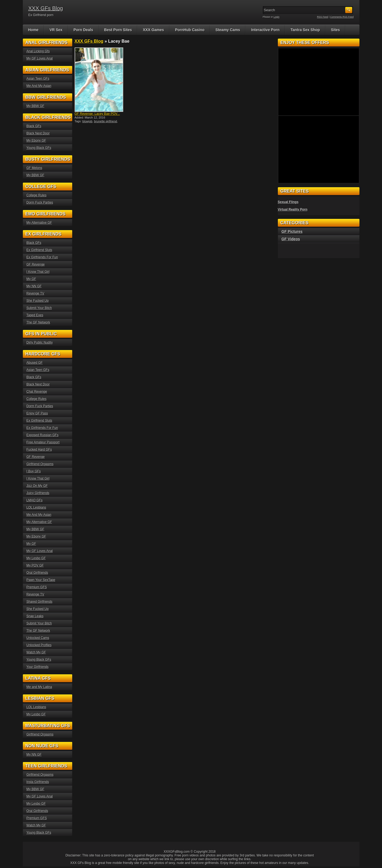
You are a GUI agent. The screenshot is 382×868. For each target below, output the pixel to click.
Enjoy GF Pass (37, 413)
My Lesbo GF (36, 558)
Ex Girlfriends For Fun (42, 257)
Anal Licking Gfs (38, 51)
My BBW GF (36, 106)
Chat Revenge (37, 392)
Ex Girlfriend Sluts (39, 250)
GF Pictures (292, 231)
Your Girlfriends (38, 667)
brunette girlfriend (105, 121)
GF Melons (34, 168)
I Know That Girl (38, 272)
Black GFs (34, 126)
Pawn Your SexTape (41, 580)
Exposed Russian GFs (43, 435)
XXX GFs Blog (46, 8)
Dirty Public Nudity (40, 343)
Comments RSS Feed (342, 17)
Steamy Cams (228, 30)
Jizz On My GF (37, 486)
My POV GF (35, 565)
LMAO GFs (35, 500)
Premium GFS (37, 587)
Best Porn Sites (118, 30)
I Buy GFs (34, 471)
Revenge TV (36, 293)
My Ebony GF (36, 141)
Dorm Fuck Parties (40, 203)
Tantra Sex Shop (305, 30)
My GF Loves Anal (40, 58)
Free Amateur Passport (43, 442)
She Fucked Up (38, 301)
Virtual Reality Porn (293, 209)
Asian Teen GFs (38, 79)
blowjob (87, 121)
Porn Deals (83, 30)
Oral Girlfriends (37, 573)
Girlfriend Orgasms (40, 464)
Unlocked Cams (38, 638)
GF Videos (291, 239)
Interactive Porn (265, 30)
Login (277, 17)
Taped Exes (35, 315)
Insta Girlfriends (38, 782)
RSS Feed (323, 17)
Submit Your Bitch (39, 308)
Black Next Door (38, 133)
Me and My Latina (39, 687)
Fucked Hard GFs (39, 450)
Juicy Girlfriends (38, 493)
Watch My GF (36, 652)
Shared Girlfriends (40, 602)
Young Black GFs (39, 148)
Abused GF (35, 363)
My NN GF (34, 286)
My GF (31, 279)
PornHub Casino (190, 30)
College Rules (37, 195)
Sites (335, 30)
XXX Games (153, 30)
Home (33, 30)
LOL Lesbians (37, 507)
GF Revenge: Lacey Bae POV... (97, 114)
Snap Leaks (35, 616)
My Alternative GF (39, 223)
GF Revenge (36, 264)
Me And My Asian (39, 86)
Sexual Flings (288, 202)
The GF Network (38, 322)
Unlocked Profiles (39, 645)
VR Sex (56, 30)
